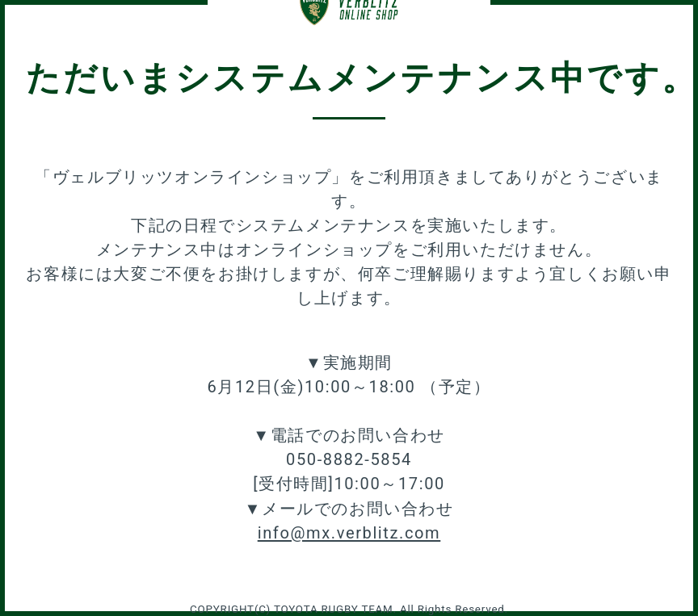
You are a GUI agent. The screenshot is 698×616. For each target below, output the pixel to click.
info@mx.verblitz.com (349, 533)
